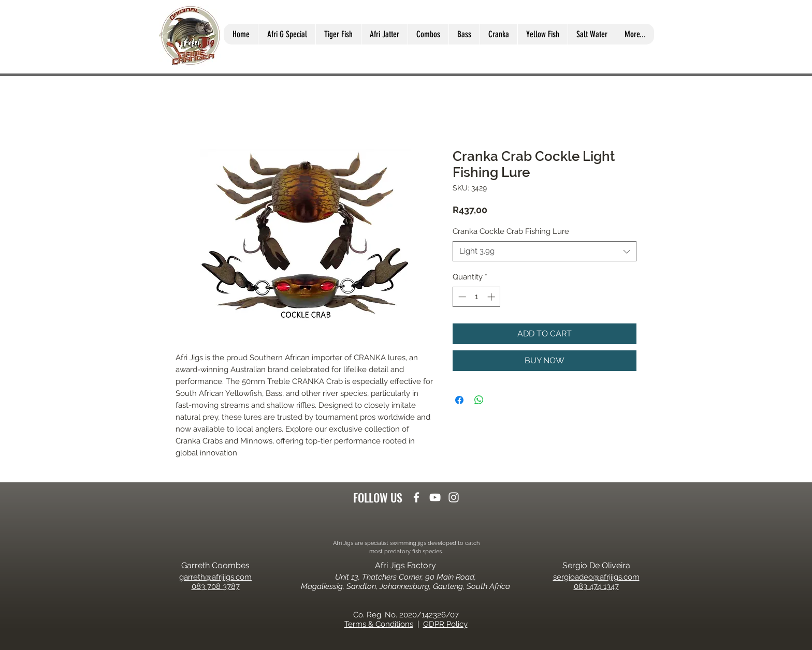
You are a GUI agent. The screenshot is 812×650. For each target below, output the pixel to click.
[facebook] (416, 497)
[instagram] (454, 497)
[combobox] (545, 251)
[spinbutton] (477, 297)
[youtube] (435, 497)
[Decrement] (461, 297)
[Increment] (492, 297)
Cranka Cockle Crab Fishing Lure (511, 231)
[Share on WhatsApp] (479, 400)
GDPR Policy (445, 624)
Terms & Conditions (379, 624)
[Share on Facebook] (459, 400)
